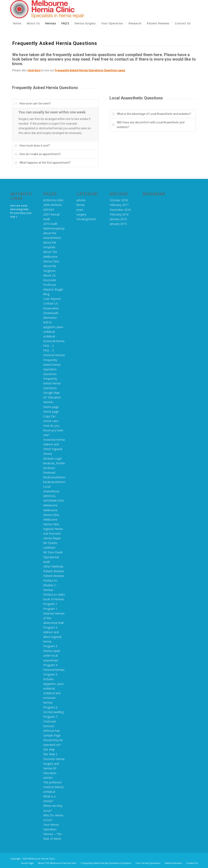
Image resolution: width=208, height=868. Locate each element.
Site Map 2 (50, 754)
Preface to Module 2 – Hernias (51, 585)
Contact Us (51, 303)
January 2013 (118, 224)
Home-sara (51, 421)
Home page (51, 407)
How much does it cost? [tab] (32, 146)
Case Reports (52, 299)
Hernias (48, 402)
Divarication (51, 308)
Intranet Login (53, 458)
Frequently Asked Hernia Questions (52, 383)
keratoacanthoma (55, 477)
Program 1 (50, 604)
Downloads (51, 313)
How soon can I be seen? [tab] (33, 103)
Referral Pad (51, 731)
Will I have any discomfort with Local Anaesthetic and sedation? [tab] (148, 125)
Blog (46, 294)
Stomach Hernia (54, 759)
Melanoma (50, 505)
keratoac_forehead (56, 463)
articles (81, 200)
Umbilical (49, 792)
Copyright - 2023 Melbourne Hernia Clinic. (33, 859)
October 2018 (119, 200)
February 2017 (119, 205)
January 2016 (118, 219)
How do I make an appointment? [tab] (38, 154)
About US (49, 275)
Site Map (49, 749)
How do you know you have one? (53, 430)
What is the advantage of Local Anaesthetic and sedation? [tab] (151, 114)
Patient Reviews (54, 571)
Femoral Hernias (54, 355)
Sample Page (52, 735)
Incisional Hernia (54, 440)
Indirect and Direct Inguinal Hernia (53, 449)
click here (34, 70)
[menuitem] (17, 23)
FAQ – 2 (49, 346)
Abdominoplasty (54, 228)
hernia (80, 205)
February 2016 (119, 214)
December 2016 (120, 210)
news (80, 210)
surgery (81, 214)
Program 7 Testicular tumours (50, 721)
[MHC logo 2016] (47, 9)
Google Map (51, 393)
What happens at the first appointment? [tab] (42, 163)
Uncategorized (86, 219)
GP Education (52, 397)
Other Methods (53, 566)
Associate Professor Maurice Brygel (53, 285)
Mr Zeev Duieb (53, 552)
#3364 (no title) (53, 200)
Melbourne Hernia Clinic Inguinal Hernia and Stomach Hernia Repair (53, 529)
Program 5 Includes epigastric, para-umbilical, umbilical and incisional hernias (54, 689)
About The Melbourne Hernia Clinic (51, 256)
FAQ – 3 (49, 350)
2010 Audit (50, 224)
